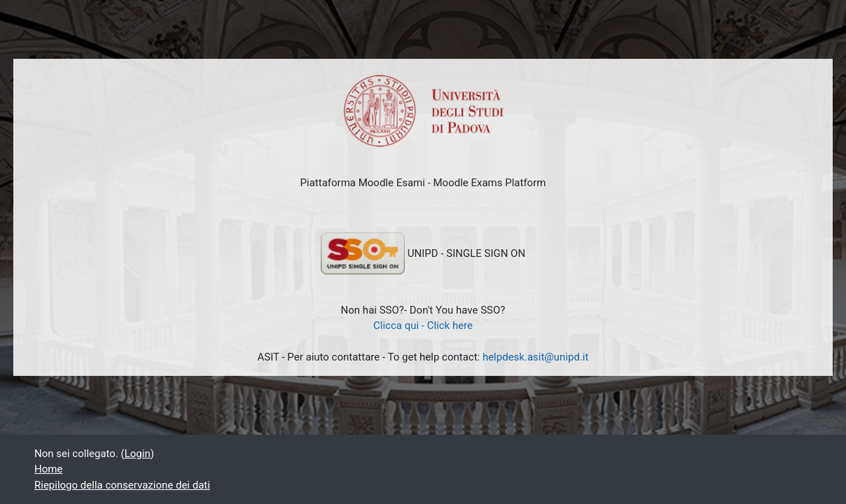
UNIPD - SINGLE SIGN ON (423, 253)
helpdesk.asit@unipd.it (536, 357)
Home (48, 469)
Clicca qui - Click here (423, 325)
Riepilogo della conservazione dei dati (122, 485)
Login (138, 454)
